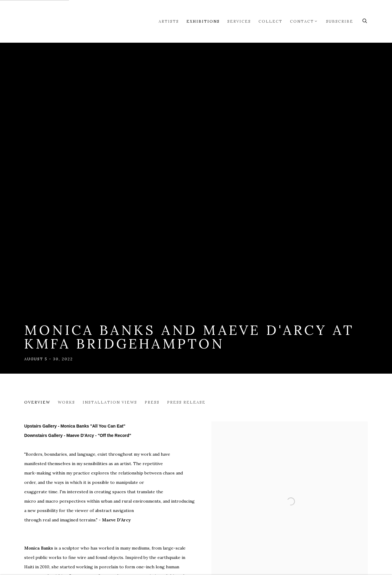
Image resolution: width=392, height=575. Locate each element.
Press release (186, 402)
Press (152, 402)
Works (66, 402)
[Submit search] (365, 20)
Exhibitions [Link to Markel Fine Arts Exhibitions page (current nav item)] (203, 21)
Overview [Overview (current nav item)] (37, 402)
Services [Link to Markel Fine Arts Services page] (239, 21)
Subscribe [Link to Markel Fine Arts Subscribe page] (340, 21)
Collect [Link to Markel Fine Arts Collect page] (270, 21)
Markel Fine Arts (42, 21)
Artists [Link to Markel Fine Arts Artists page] (169, 21)
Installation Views (110, 402)
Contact (302, 21)
